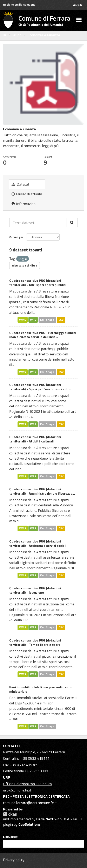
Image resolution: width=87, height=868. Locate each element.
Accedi (78, 5)
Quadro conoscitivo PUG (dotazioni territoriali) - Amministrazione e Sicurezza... (42, 491)
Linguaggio (10, 837)
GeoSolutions (29, 824)
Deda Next (45, 819)
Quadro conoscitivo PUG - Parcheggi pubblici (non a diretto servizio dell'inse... (43, 335)
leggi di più (50, 146)
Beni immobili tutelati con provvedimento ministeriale (40, 689)
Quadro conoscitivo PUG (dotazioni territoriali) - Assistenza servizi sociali (38, 543)
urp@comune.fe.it (17, 790)
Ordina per (16, 237)
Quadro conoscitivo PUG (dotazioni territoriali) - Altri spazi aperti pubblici (38, 283)
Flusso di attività (27, 194)
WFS (33, 320)
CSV (61, 320)
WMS (23, 320)
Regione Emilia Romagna (19, 4)
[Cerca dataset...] (38, 223)
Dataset (20, 184)
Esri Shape (47, 320)
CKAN (10, 814)
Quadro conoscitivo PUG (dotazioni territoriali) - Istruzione (35, 590)
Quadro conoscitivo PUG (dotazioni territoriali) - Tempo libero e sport (35, 642)
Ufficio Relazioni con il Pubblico (27, 784)
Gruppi (17, 35)
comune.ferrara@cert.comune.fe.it (30, 803)
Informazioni (24, 204)
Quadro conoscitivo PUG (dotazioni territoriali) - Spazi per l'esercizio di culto (40, 387)
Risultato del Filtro (25, 265)
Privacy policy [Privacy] (14, 860)
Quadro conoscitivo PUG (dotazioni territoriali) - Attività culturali (35, 439)
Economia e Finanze (44, 35)
